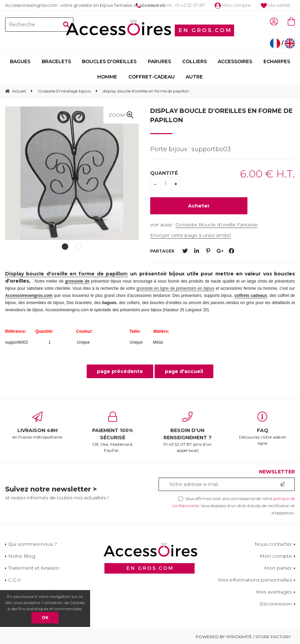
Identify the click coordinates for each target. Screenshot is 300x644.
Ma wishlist (276, 5)
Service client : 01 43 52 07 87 (170, 5)
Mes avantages (274, 592)
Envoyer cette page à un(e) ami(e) (190, 235)
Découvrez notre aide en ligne (262, 429)
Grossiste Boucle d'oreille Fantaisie (217, 225)
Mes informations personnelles (255, 580)
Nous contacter (273, 544)
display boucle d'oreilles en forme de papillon (222, 116)
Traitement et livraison (34, 568)
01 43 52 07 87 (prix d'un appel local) (188, 432)
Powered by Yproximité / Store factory (243, 637)
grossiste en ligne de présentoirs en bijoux (175, 288)
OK (45, 618)
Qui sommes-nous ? (33, 544)
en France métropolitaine (38, 426)
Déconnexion (276, 604)
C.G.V (15, 580)
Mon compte (233, 5)
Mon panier (278, 568)
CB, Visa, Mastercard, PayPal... (113, 432)
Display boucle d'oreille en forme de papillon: (67, 274)
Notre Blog (22, 556)
